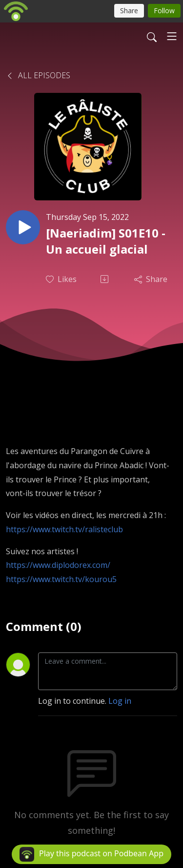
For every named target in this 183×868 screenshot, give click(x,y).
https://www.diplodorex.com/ (58, 565)
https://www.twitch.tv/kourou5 (61, 579)
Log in (120, 701)
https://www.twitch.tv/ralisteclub (64, 529)
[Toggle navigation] (172, 36)
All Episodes (38, 75)
